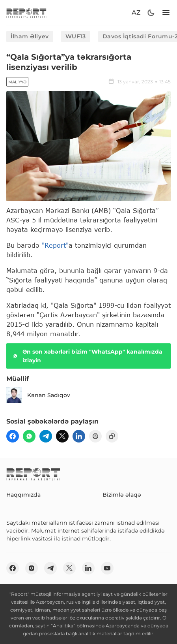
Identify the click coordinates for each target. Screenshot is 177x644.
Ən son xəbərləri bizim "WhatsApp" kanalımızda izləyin (87, 356)
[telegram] (46, 436)
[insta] (32, 568)
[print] (95, 436)
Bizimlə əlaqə (122, 495)
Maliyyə (17, 82)
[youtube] (107, 568)
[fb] (13, 436)
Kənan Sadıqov (38, 395)
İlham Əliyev (30, 36)
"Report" (55, 245)
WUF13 (76, 36)
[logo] (26, 13)
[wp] (29, 436)
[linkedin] (79, 436)
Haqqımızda (23, 495)
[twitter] (62, 436)
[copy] (112, 436)
